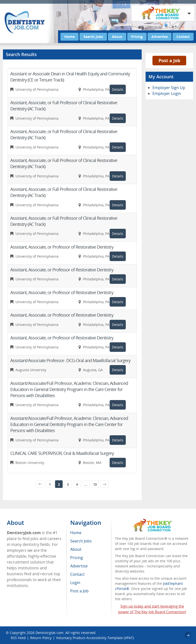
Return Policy (41, 638)
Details (118, 89)
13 (95, 484)
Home (69, 37)
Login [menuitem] (75, 583)
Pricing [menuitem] (77, 558)
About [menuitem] (76, 549)
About (117, 37)
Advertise (160, 37)
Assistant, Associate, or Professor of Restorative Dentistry (62, 247)
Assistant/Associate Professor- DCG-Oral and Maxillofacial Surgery (70, 360)
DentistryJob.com (49, 633)
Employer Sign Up (169, 88)
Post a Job (169, 60)
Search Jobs (93, 37)
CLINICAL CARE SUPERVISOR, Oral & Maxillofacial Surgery (62, 453)
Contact (183, 37)
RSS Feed (18, 638)
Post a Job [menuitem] (79, 591)
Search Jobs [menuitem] (81, 541)
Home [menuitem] (76, 533)
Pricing (137, 37)
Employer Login (167, 93)
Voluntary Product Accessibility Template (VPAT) (95, 638)
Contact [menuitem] (77, 574)
